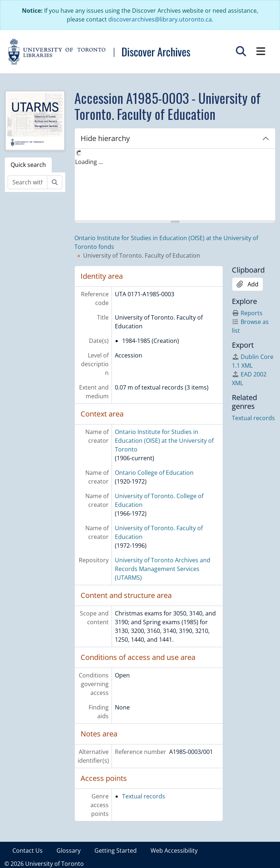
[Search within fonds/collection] (28, 182)
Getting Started (116, 851)
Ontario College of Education (154, 473)
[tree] (175, 185)
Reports (247, 313)
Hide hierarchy (105, 138)
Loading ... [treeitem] (89, 162)
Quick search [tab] (28, 165)
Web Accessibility (174, 851)
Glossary (69, 851)
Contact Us (28, 851)
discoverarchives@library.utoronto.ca (160, 19)
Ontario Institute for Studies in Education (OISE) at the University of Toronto (164, 441)
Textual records (144, 796)
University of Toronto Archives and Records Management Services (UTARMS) (163, 569)
